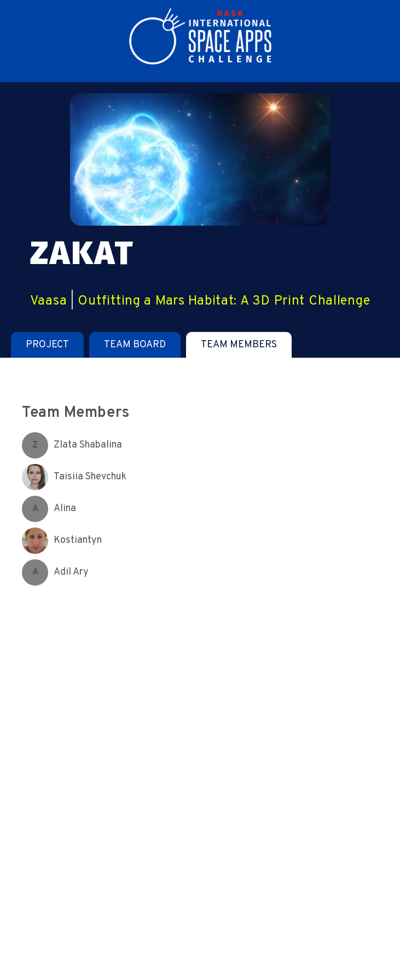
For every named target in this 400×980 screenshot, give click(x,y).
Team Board (135, 345)
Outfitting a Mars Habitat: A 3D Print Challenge (224, 301)
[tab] (47, 345)
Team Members (239, 345)
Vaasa (49, 301)
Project (47, 345)
